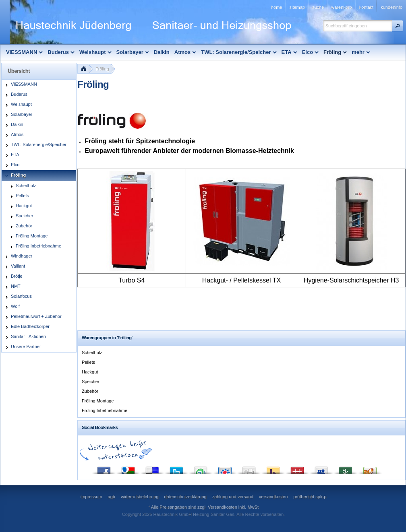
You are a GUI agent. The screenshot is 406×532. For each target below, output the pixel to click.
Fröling (102, 69)
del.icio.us (152, 468)
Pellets (88, 362)
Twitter (176, 468)
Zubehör (90, 391)
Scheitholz (92, 353)
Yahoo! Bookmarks (273, 468)
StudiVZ (225, 468)
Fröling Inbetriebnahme (105, 410)
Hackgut (90, 372)
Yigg (370, 468)
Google (128, 468)
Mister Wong (297, 468)
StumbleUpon (201, 468)
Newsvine (346, 468)
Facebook (104, 468)
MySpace (321, 468)
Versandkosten (223, 507)
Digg (249, 468)
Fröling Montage (98, 401)
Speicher (90, 381)
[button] (398, 26)
